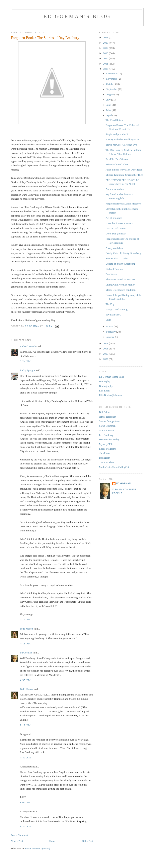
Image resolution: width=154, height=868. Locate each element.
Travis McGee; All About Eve (121, 145)
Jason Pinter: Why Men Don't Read (124, 170)
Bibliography (106, 386)
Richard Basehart (114, 269)
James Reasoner (107, 417)
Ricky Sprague (28, 370)
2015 (106, 43)
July (109, 100)
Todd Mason (26, 629)
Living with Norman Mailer (120, 285)
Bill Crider (105, 412)
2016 (106, 37)
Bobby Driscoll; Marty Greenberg (123, 253)
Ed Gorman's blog (77, 16)
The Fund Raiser (114, 120)
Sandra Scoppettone (109, 421)
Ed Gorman (26, 653)
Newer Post (17, 841)
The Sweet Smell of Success (120, 279)
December (112, 73)
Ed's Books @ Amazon (111, 395)
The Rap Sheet (107, 462)
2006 (106, 359)
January (111, 337)
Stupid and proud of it (117, 134)
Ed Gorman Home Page (111, 377)
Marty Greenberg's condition (120, 290)
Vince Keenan (106, 430)
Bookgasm (105, 458)
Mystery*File (106, 444)
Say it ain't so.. (113, 315)
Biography (105, 381)
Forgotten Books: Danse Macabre (123, 204)
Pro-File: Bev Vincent (117, 159)
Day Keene (111, 274)
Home (53, 841)
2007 (106, 354)
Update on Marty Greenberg (120, 264)
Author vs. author (115, 189)
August (110, 94)
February (111, 332)
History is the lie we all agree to (122, 139)
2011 (106, 64)
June (109, 105)
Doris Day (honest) (115, 234)
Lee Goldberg (106, 435)
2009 (106, 343)
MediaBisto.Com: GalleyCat (114, 467)
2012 (106, 58)
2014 (106, 48)
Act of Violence (114, 218)
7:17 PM (25, 725)
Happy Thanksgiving (116, 309)
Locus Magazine (108, 449)
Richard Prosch (28, 346)
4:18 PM (25, 644)
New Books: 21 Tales (117, 258)
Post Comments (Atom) (38, 848)
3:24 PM (25, 361)
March (110, 326)
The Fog (110, 304)
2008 (106, 349)
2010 (106, 69)
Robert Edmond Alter (117, 164)
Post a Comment (19, 835)
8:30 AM (25, 826)
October (111, 84)
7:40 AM (25, 758)
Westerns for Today (109, 439)
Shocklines (105, 453)
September (112, 89)
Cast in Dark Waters (116, 228)
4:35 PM (25, 680)
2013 (106, 53)
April (109, 115)
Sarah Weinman (107, 426)
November (112, 79)
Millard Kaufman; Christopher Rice (124, 175)
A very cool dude (114, 248)
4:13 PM (25, 619)
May (109, 110)
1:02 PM (25, 802)
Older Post (88, 841)
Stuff (108, 320)
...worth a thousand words (119, 223)
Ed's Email (105, 391)
